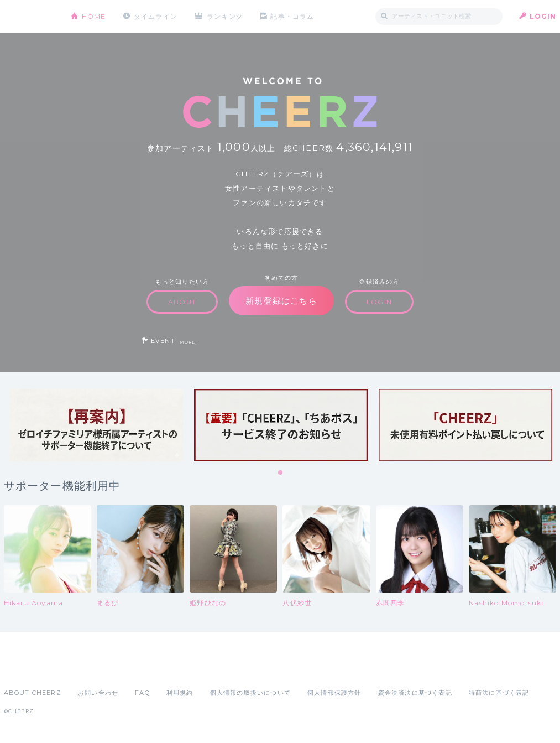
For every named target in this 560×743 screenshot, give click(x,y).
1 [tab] (281, 473)
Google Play (88, 668)
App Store (29, 668)
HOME (94, 16)
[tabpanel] (96, 425)
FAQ (142, 693)
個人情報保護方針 (334, 693)
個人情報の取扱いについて (250, 693)
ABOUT (182, 302)
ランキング (225, 16)
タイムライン (156, 16)
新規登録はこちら (281, 301)
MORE (188, 342)
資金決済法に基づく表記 (415, 693)
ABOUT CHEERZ (33, 693)
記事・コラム (292, 16)
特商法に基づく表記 (499, 693)
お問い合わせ (98, 693)
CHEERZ (29, 17)
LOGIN (543, 16)
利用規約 (180, 693)
